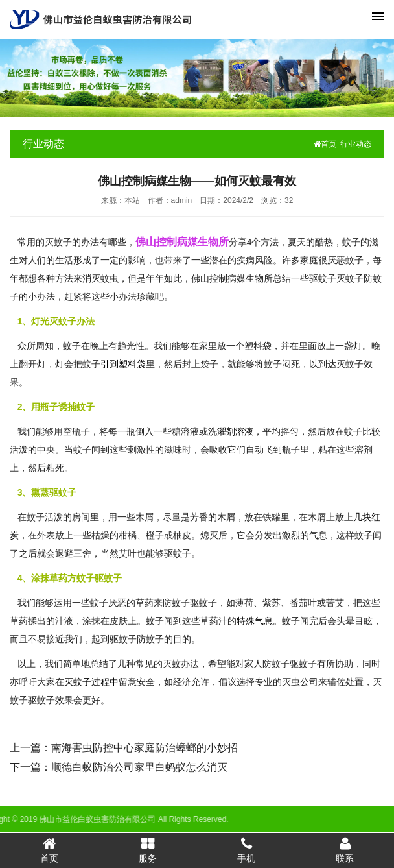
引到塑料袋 (123, 364)
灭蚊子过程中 (91, 682)
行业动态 (356, 144)
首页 (325, 144)
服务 (148, 850)
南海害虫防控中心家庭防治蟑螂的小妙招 (145, 748)
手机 (246, 850)
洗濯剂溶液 (231, 431)
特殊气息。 (259, 621)
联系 (345, 850)
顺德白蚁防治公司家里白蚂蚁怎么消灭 (139, 767)
